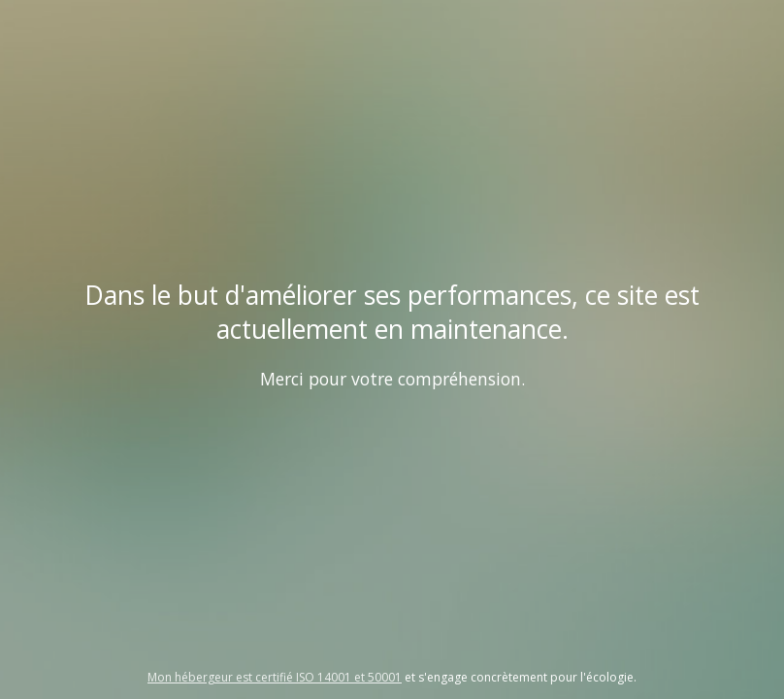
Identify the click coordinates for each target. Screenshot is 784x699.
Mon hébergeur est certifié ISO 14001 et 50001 (275, 677)
